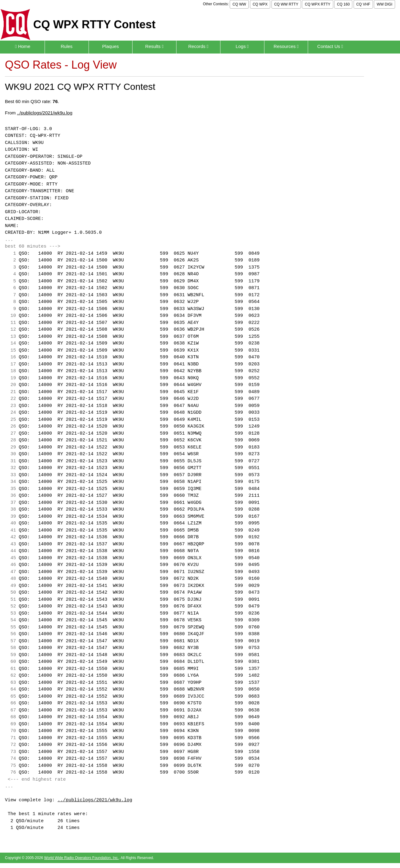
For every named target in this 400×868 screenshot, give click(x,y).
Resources (286, 46)
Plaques (110, 46)
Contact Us (330, 46)
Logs (242, 46)
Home (23, 46)
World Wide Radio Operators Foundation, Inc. (82, 858)
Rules (66, 46)
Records (198, 46)
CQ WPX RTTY (317, 4)
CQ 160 (343, 4)
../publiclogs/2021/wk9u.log (45, 113)
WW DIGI (384, 4)
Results (154, 46)
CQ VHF (363, 4)
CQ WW (239, 4)
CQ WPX (260, 4)
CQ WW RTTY (286, 4)
